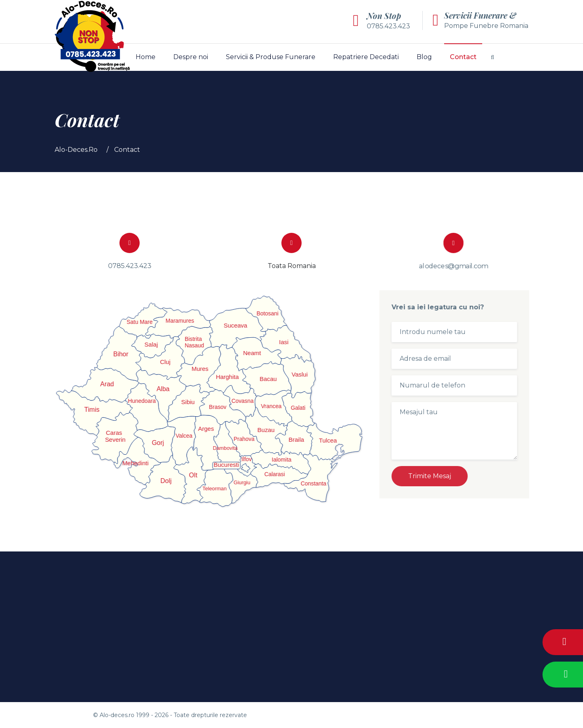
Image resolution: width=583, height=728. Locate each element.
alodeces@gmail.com (453, 265)
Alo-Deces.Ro (76, 150)
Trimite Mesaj (434, 476)
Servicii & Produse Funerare (271, 57)
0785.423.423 (388, 26)
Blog (424, 57)
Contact (463, 57)
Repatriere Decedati (366, 57)
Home (146, 57)
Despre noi (191, 57)
